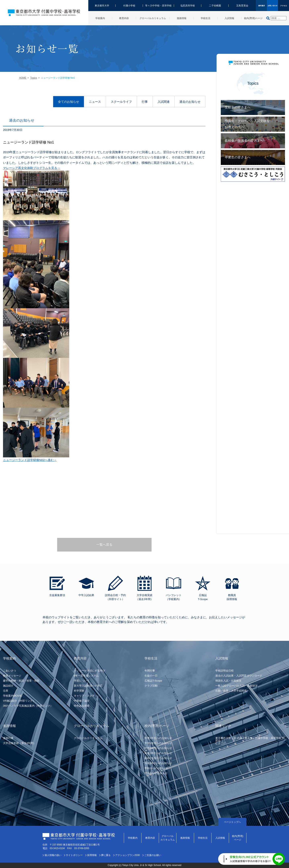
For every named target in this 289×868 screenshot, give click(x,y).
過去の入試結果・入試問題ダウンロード (239, 676)
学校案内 (133, 838)
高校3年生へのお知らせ (158, 763)
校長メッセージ (12, 676)
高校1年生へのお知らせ (158, 753)
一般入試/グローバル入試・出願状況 (237, 686)
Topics (34, 78)
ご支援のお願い (153, 855)
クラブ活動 (151, 686)
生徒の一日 (151, 676)
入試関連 (164, 102)
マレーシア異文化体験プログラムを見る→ (32, 168)
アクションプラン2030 (128, 855)
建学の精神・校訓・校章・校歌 (21, 681)
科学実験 (79, 691)
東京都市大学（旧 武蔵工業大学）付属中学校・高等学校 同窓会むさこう (250, 741)
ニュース (95, 102)
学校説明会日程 (224, 671)
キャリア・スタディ (86, 696)
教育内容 (150, 838)
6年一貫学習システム (86, 676)
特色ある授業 (82, 706)
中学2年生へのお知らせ (158, 743)
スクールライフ (121, 102)
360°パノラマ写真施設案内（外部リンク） (28, 706)
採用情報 (92, 855)
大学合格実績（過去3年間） (19, 743)
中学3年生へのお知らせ (158, 748)
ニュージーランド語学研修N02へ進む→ (30, 460)
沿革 (6, 691)
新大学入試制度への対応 (88, 686)
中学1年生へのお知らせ (158, 738)
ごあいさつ (10, 671)
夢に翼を (106, 855)
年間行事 (150, 671)
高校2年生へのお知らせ (158, 758)
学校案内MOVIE (12, 696)
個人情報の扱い (53, 855)
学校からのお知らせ (156, 768)
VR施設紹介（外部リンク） (19, 701)
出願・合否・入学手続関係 (231, 691)
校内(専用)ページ (238, 838)
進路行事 (8, 738)
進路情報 (185, 838)
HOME (23, 78)
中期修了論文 (82, 701)
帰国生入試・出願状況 (228, 681)
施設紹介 (8, 686)
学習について (82, 681)
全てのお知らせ (69, 102)
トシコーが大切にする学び (90, 671)
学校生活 (203, 838)
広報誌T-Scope (153, 681)
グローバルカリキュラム (88, 738)
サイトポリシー (74, 855)
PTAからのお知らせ (156, 773)
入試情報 (220, 838)
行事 (145, 102)
